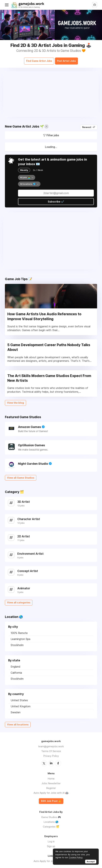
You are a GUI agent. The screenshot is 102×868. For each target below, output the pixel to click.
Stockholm (17, 643)
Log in (51, 839)
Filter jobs (53, 133)
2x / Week (38, 168)
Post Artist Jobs (69, 60)
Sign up (51, 844)
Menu (7, 5)
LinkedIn (51, 761)
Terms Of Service (51, 749)
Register (51, 786)
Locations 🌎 (51, 820)
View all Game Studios (21, 476)
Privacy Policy (51, 754)
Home (51, 777)
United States (19, 698)
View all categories (19, 601)
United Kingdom (21, 704)
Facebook (58, 761)
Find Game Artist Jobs (37, 60)
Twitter (44, 761)
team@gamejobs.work (51, 745)
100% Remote (19, 631)
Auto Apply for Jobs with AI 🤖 (51, 791)
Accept (91, 861)
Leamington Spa (20, 637)
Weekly (24, 168)
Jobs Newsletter (51, 781)
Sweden (16, 711)
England (15, 665)
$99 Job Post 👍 (51, 799)
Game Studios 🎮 (51, 815)
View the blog (15, 401)
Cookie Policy (76, 857)
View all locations (18, 723)
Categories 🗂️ (51, 825)
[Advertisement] (51, 92)
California (16, 671)
